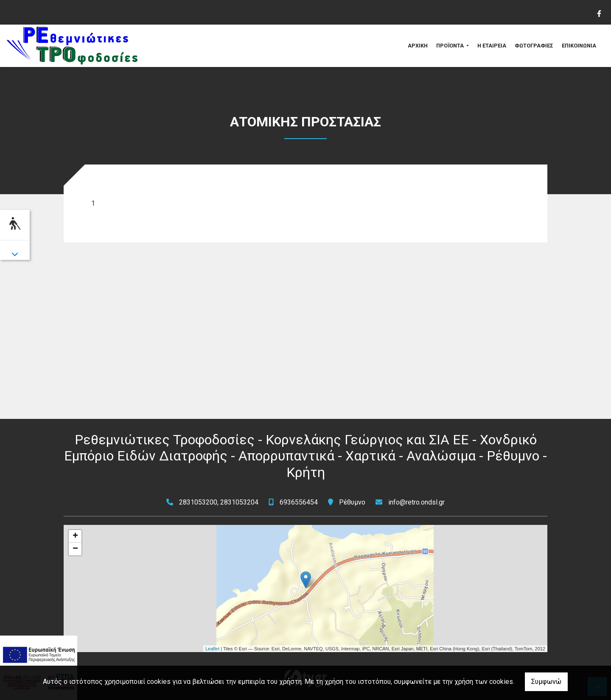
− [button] (75, 549)
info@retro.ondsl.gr (416, 502)
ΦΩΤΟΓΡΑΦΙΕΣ (534, 46)
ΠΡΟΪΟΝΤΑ (451, 46)
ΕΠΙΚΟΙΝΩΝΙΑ (579, 46)
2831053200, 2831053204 (219, 502)
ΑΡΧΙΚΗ (418, 46)
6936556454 (299, 502)
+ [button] (75, 536)
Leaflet (212, 649)
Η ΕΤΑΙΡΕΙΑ (492, 46)
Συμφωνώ (546, 682)
